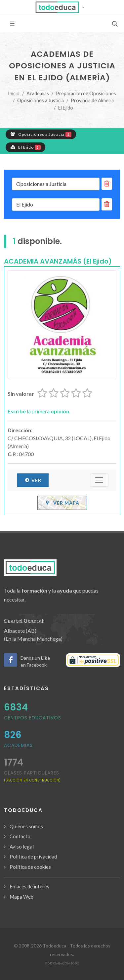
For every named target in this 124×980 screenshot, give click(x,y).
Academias (38, 93)
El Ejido (25, 147)
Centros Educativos (33, 718)
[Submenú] (99, 480)
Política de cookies (30, 867)
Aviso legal (22, 847)
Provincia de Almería (92, 100)
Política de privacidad (33, 857)
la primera (39, 411)
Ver (33, 480)
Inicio (14, 93)
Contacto (20, 836)
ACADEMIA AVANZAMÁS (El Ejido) (58, 261)
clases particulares (32, 776)
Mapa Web (21, 897)
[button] (62, 7)
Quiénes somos (26, 826)
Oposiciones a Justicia (41, 100)
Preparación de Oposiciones (86, 93)
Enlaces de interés (29, 886)
